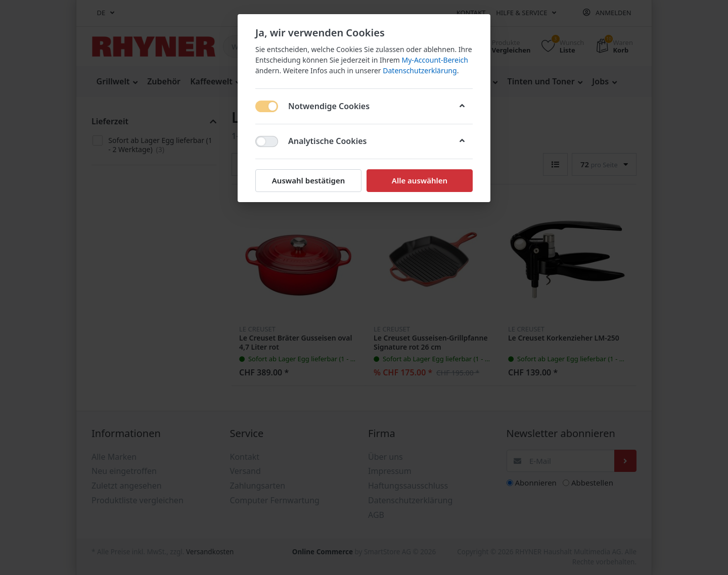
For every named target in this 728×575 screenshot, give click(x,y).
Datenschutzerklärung (420, 70)
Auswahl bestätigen (308, 180)
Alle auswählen (420, 180)
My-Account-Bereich (435, 60)
